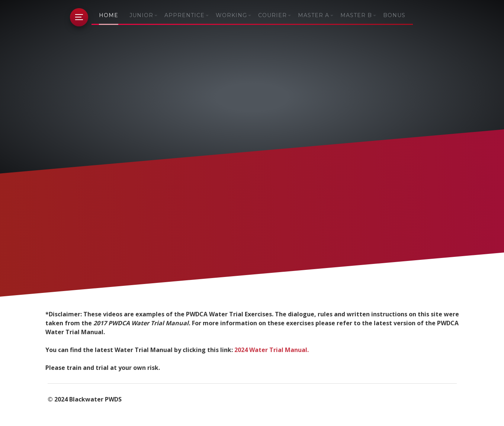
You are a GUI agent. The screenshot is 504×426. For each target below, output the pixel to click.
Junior (141, 15)
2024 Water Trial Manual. (272, 350)
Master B (356, 15)
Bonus (394, 15)
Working (231, 15)
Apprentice (184, 15)
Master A (314, 15)
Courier (272, 15)
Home (109, 15)
